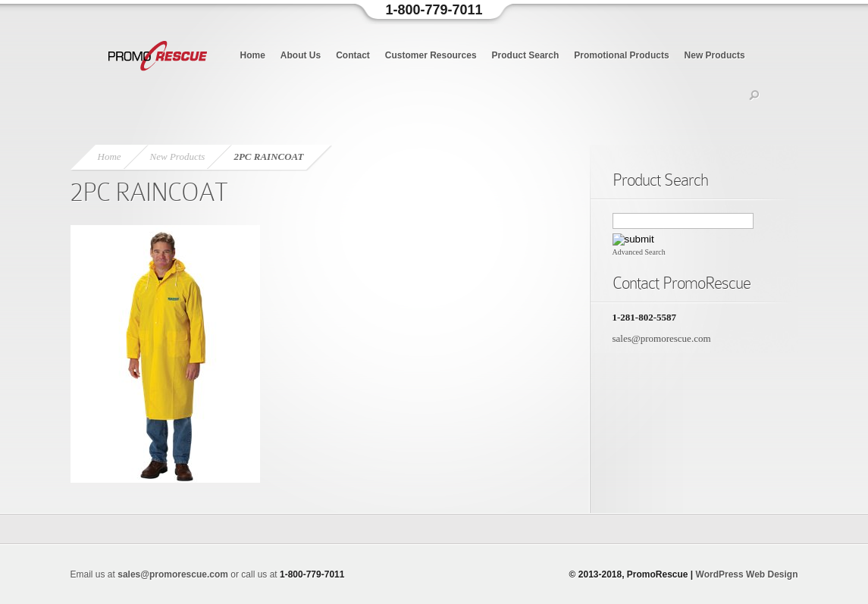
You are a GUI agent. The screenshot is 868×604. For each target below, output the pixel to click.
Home (253, 55)
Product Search (526, 55)
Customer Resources (431, 55)
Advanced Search (639, 252)
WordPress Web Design (747, 574)
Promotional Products (621, 55)
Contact (353, 55)
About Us (301, 55)
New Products (715, 55)
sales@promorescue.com (662, 338)
